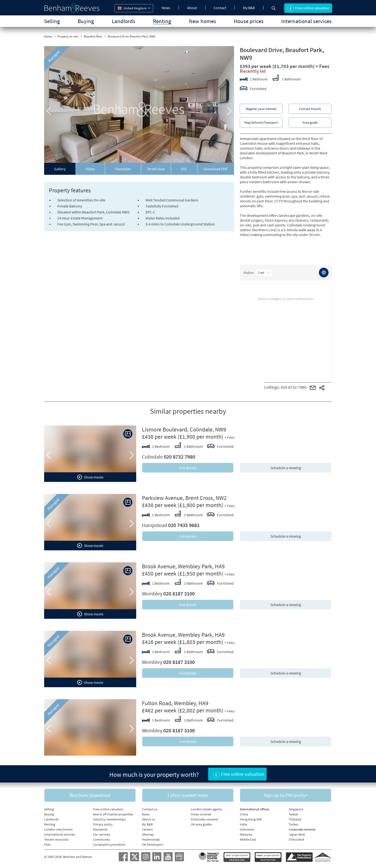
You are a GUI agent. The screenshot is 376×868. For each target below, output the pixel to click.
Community (102, 839)
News (166, 8)
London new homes (58, 829)
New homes (203, 21)
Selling (52, 21)
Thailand (295, 819)
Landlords (123, 21)
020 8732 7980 (294, 387)
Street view (156, 169)
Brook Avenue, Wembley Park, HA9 (183, 566)
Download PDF (216, 169)
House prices (249, 21)
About (192, 8)
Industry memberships (109, 819)
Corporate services (302, 829)
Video (90, 169)
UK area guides (201, 824)
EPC (184, 169)
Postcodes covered (204, 819)
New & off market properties (113, 814)
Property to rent (68, 36)
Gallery (60, 169)
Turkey (294, 824)
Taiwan (294, 814)
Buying (86, 21)
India (243, 824)
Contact (220, 8)
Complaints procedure (109, 844)
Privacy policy (103, 824)
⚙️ (324, 272)
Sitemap (148, 834)
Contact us (150, 809)
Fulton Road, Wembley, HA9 (175, 703)
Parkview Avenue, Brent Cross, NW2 (184, 498)
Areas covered (201, 814)
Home (48, 36)
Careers (147, 829)
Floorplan (123, 169)
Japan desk (297, 834)
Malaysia (246, 834)
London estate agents (206, 809)
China (244, 814)
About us (148, 819)
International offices (255, 809)
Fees (47, 844)
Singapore (296, 809)
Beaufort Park (93, 36)
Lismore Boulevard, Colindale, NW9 (184, 429)
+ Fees (322, 66)
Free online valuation (108, 809)
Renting (162, 21)
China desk (297, 839)
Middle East (248, 839)
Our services (102, 834)
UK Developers (153, 844)
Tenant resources (56, 839)
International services (306, 21)
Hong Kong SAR (251, 819)
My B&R (249, 8)
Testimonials (151, 839)
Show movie (90, 477)
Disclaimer (100, 829)
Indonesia (247, 829)
